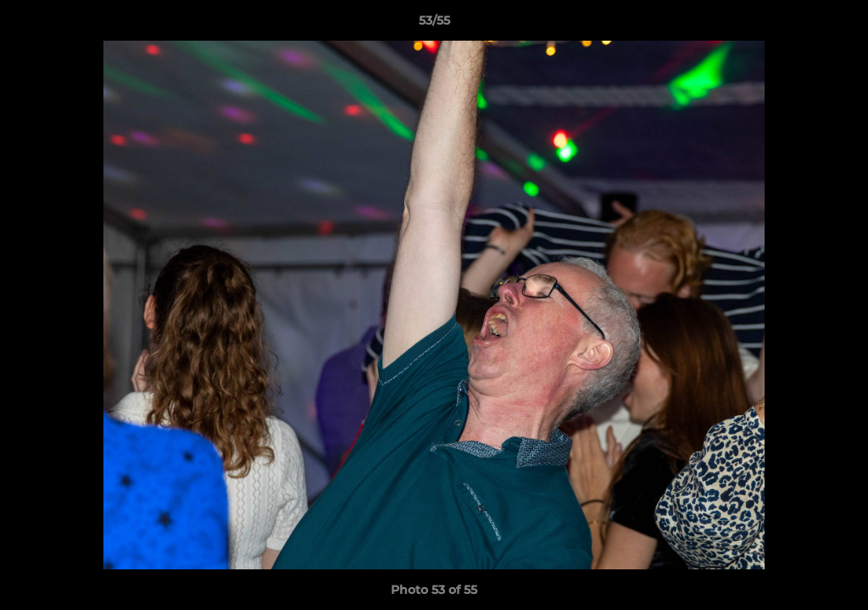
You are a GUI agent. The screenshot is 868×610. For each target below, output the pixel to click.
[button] (837, 25)
